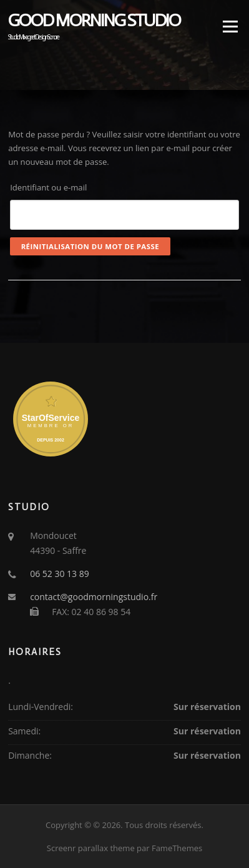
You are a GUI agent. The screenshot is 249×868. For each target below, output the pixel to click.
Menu (230, 26)
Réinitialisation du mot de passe (90, 246)
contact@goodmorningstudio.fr (94, 597)
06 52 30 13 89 (60, 574)
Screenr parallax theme (91, 848)
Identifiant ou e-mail (48, 187)
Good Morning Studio (94, 21)
